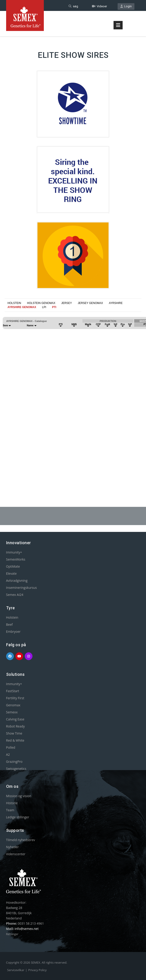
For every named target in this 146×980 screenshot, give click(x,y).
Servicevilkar (16, 970)
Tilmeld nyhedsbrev (21, 840)
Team (10, 810)
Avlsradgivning (17, 581)
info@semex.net (27, 929)
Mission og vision (19, 796)
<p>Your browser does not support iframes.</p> (73, 396)
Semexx (12, 712)
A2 (8, 754)
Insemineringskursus (22, 588)
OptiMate (13, 566)
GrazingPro (14, 762)
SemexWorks (16, 559)
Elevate (11, 573)
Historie (12, 803)
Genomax (13, 705)
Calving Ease (15, 719)
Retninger (12, 934)
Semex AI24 (15, 595)
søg (73, 6)
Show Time (14, 733)
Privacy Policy (37, 970)
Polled (11, 747)
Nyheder (12, 847)
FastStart (13, 691)
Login (126, 6)
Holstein (12, 617)
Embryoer (13, 632)
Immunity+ (14, 552)
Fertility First (15, 698)
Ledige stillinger (18, 817)
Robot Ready (16, 726)
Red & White (15, 740)
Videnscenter (16, 854)
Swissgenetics (16, 769)
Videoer (99, 6)
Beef (9, 624)
